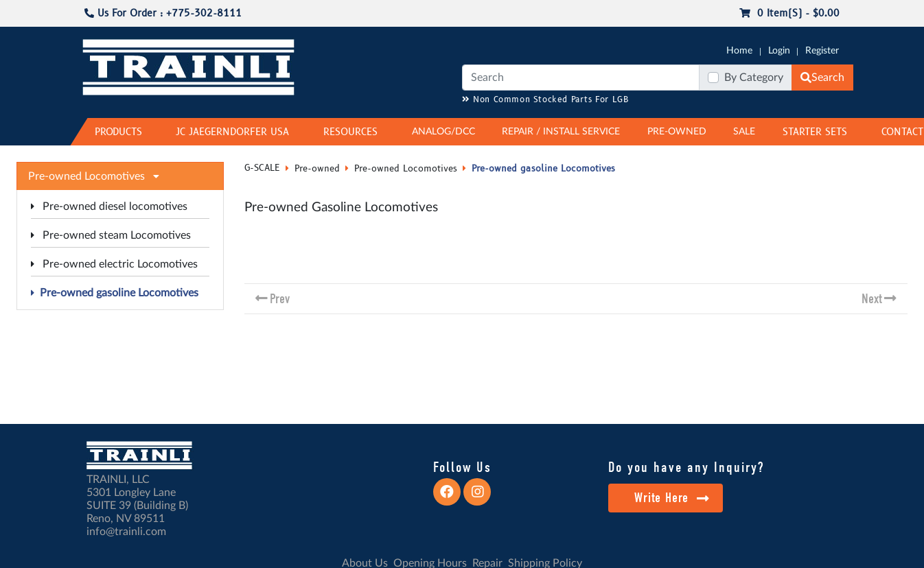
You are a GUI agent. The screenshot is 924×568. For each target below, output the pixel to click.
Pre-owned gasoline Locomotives (115, 293)
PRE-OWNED (677, 132)
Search (822, 78)
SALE (744, 132)
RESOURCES (350, 132)
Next (872, 299)
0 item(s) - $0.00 (789, 13)
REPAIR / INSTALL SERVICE (561, 132)
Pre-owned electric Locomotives (114, 264)
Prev (280, 299)
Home (739, 51)
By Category (754, 78)
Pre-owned (317, 169)
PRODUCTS (118, 132)
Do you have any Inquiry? (686, 467)
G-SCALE (262, 168)
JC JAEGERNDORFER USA (232, 132)
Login (779, 51)
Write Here (672, 498)
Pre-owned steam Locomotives (111, 235)
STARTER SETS (815, 132)
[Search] (581, 78)
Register (822, 51)
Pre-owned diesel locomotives (109, 206)
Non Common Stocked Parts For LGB (545, 100)
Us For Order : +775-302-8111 (163, 13)
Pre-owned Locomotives (406, 169)
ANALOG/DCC (443, 132)
